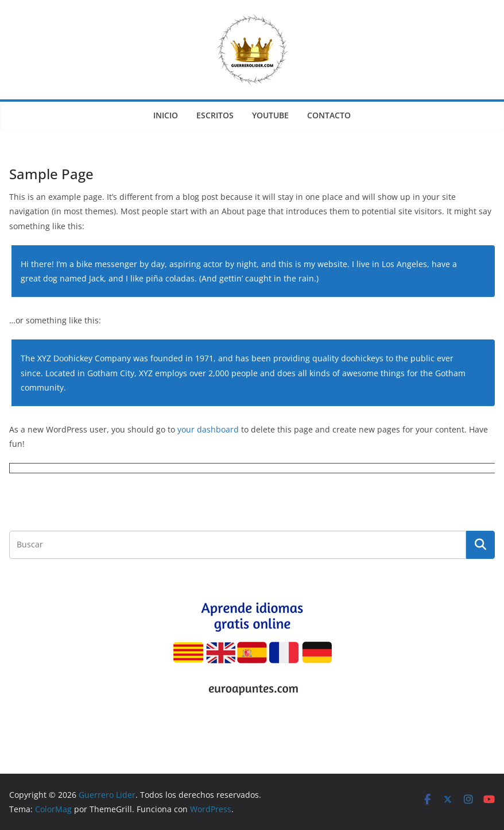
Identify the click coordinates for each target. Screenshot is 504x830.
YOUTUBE (270, 115)
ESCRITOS (215, 115)
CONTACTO (329, 115)
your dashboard (208, 429)
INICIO (166, 115)
